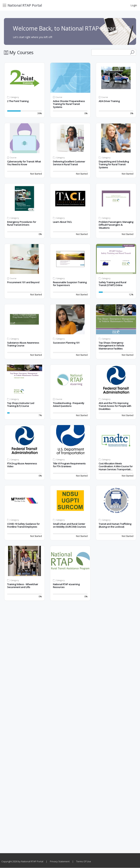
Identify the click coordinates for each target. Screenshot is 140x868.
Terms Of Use (84, 861)
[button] (24, 78)
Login (134, 5)
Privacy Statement (60, 861)
